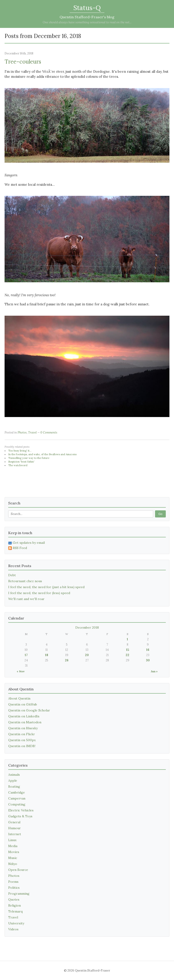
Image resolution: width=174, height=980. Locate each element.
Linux (12, 840)
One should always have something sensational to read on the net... (87, 22)
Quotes (14, 899)
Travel (32, 432)
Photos (22, 432)
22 (127, 655)
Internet (15, 834)
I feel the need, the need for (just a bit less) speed (46, 587)
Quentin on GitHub (23, 704)
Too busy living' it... (20, 451)
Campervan (17, 798)
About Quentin (19, 698)
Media (13, 846)
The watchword (18, 465)
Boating (14, 786)
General (14, 822)
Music (13, 858)
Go (160, 514)
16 (148, 650)
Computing (17, 804)
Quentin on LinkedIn (24, 716)
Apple (13, 781)
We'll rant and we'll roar (26, 599)
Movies (14, 852)
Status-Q (87, 8)
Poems (13, 882)
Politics (14, 888)
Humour (14, 828)
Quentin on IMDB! (22, 746)
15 (128, 650)
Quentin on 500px (22, 740)
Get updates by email (26, 543)
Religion (14, 905)
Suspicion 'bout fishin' (21, 462)
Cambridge (17, 792)
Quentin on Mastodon (25, 722)
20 (87, 655)
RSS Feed (18, 548)
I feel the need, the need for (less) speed (39, 593)
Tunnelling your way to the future (29, 458)
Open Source (18, 870)
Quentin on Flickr (22, 734)
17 (26, 655)
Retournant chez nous (25, 581)
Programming (19, 894)
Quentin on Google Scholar (29, 710)
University (16, 923)
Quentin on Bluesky (23, 728)
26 (67, 660)
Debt (12, 575)
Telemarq (15, 911)
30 (148, 660)
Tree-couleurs (23, 62)
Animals (14, 775)
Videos (13, 929)
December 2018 (87, 627)
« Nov (21, 671)
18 (47, 655)
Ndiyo (13, 864)
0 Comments (49, 432)
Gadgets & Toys (20, 816)
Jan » (154, 671)
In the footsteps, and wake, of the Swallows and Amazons (42, 454)
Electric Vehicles (21, 810)
